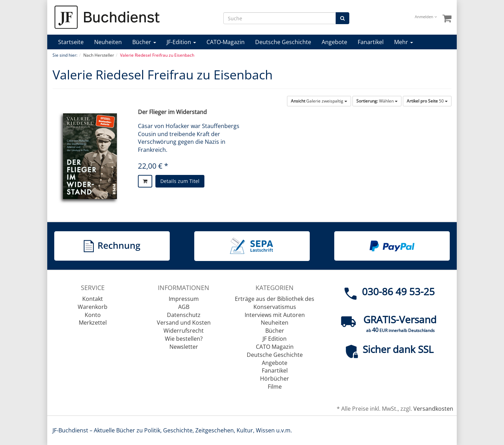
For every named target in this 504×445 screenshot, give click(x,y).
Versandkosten (433, 409)
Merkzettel (93, 323)
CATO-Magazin (226, 42)
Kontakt (93, 299)
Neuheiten (108, 42)
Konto (93, 315)
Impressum (184, 299)
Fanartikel (371, 42)
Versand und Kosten (184, 323)
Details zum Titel (180, 181)
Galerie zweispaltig (319, 101)
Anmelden (426, 17)
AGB (184, 307)
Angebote (334, 42)
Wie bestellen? (184, 339)
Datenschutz (184, 315)
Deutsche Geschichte (283, 42)
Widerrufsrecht (184, 331)
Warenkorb (93, 307)
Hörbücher (275, 379)
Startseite (71, 42)
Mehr (404, 42)
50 (427, 101)
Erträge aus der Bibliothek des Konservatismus (275, 303)
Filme (275, 387)
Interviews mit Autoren (275, 315)
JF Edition (275, 339)
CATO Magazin (275, 347)
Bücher (144, 42)
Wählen (377, 101)
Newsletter (184, 347)
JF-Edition (181, 42)
